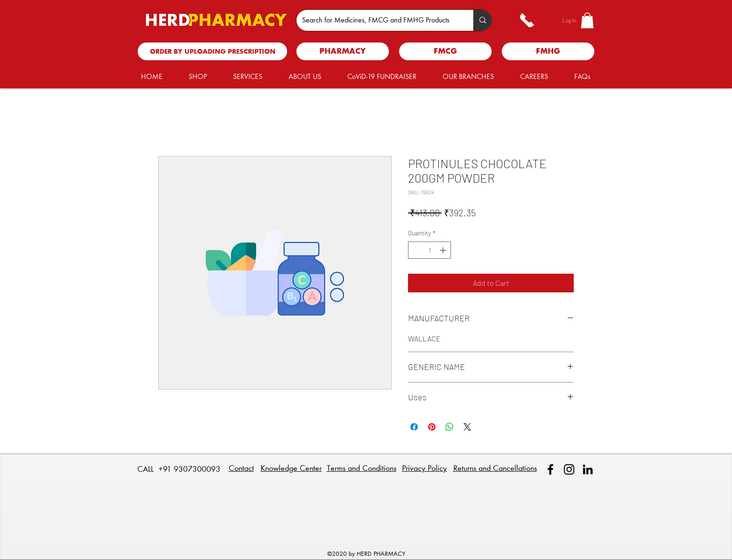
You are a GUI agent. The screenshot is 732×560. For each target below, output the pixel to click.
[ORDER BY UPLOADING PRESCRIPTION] (212, 51)
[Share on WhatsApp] (450, 427)
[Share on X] (467, 427)
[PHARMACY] (343, 51)
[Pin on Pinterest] (432, 427)
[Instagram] (569, 469)
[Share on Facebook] (414, 427)
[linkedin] (588, 469)
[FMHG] (548, 51)
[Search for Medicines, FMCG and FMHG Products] (378, 20)
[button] (587, 20)
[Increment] (444, 250)
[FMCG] (445, 51)
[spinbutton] (429, 250)
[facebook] (550, 469)
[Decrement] (415, 250)
